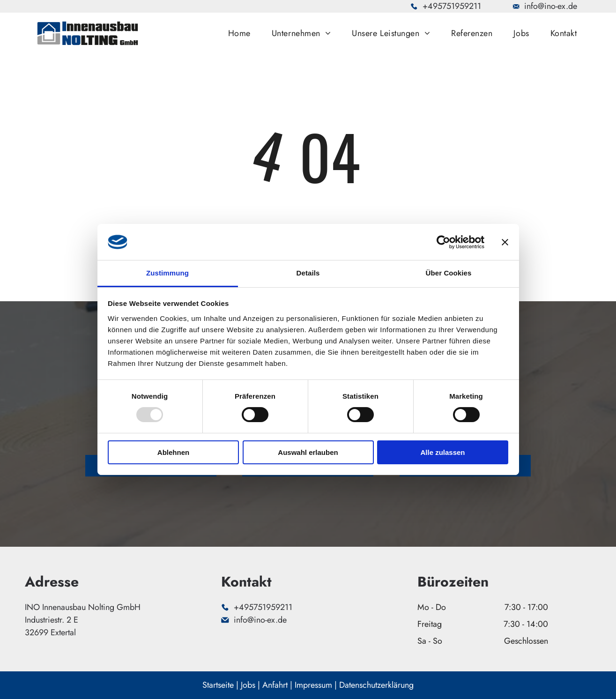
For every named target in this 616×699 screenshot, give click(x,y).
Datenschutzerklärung (376, 685)
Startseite (218, 685)
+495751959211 (452, 6)
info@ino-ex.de (551, 6)
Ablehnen (173, 452)
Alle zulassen (442, 452)
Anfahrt (275, 685)
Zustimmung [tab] (167, 273)
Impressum (313, 685)
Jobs (248, 685)
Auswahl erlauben (308, 452)
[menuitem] (243, 33)
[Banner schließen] (505, 242)
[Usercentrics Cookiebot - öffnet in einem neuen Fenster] (443, 242)
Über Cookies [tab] (449, 273)
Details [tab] (308, 273)
